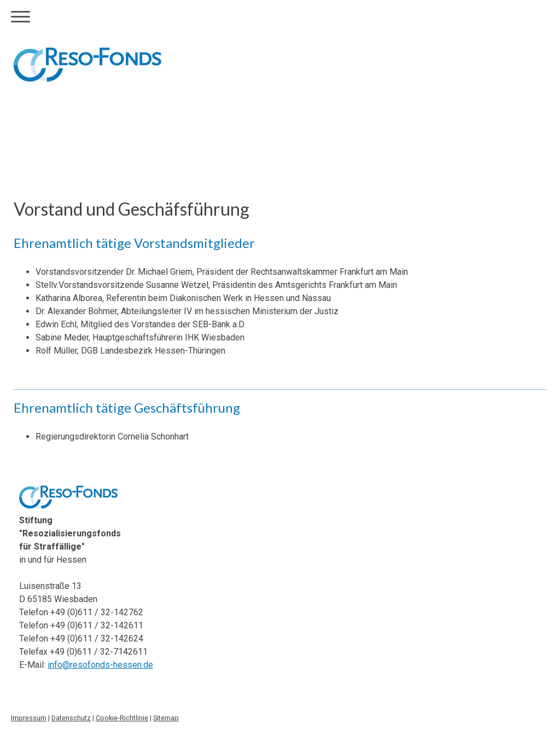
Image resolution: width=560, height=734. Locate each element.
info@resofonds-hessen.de (100, 665)
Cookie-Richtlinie (122, 718)
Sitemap (166, 718)
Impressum (29, 718)
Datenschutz (71, 718)
